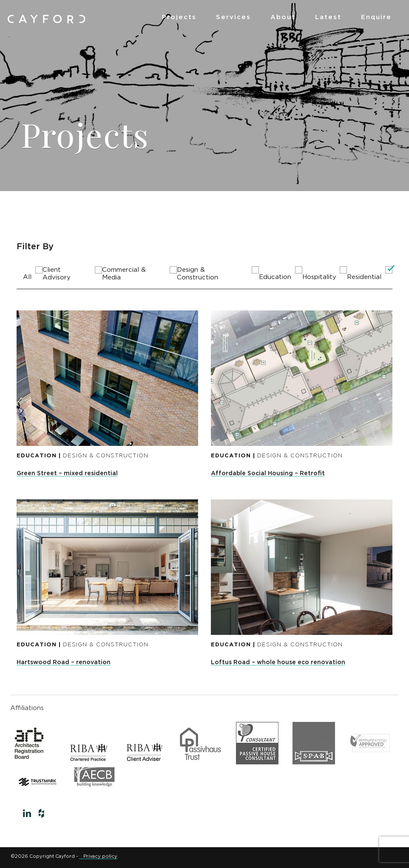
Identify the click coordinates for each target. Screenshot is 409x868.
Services (233, 17)
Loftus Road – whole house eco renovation (278, 662)
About (283, 17)
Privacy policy (100, 857)
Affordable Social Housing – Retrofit (268, 473)
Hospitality (319, 277)
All (27, 277)
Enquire (376, 17)
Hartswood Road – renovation (64, 662)
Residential (364, 277)
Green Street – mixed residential (67, 473)
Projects (179, 17)
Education (275, 277)
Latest (328, 17)
